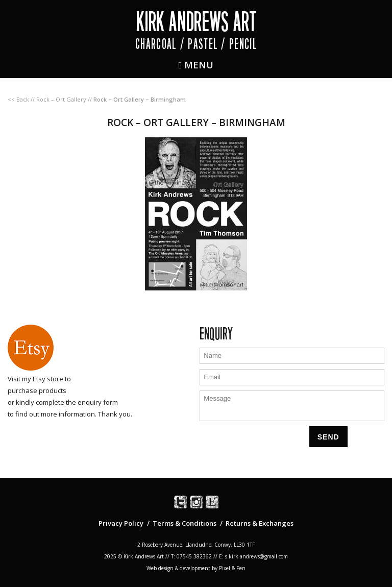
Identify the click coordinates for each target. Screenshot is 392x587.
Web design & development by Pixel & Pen (196, 568)
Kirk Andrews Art (196, 22)
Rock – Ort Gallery (61, 99)
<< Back (18, 99)
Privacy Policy (121, 523)
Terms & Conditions (185, 523)
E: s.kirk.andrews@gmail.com (253, 556)
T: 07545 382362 (191, 556)
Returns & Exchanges (260, 523)
